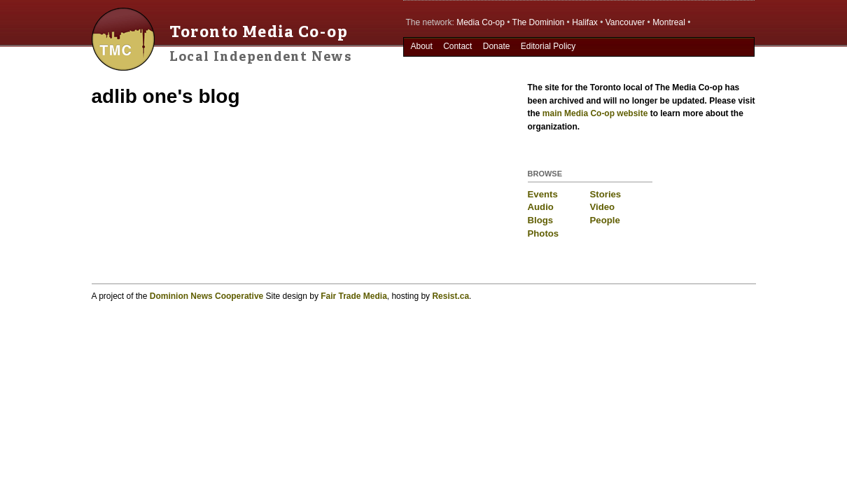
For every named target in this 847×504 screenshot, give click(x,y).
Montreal (669, 22)
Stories (606, 194)
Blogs (541, 220)
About (421, 46)
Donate (497, 46)
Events (543, 194)
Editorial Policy (548, 46)
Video (603, 207)
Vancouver (625, 22)
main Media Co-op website (595, 113)
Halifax (585, 22)
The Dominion (539, 22)
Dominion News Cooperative (206, 296)
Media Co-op (481, 22)
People (605, 220)
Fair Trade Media (354, 296)
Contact (457, 46)
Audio (541, 207)
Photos (544, 233)
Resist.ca (450, 296)
